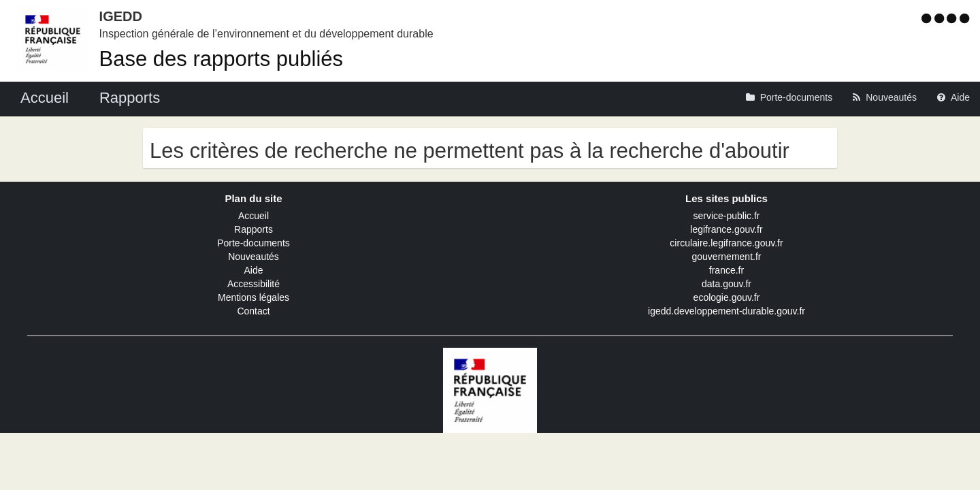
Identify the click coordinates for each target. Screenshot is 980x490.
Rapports (254, 229)
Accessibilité (254, 284)
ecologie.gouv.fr (727, 297)
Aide (253, 270)
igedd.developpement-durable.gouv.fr (726, 311)
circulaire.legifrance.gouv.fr (726, 243)
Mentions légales (254, 297)
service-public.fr (726, 216)
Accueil (254, 216)
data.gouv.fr (726, 284)
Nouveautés (254, 257)
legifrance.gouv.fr (726, 229)
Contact (253, 311)
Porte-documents (254, 243)
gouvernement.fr (727, 257)
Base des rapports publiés (221, 59)
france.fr (726, 270)
